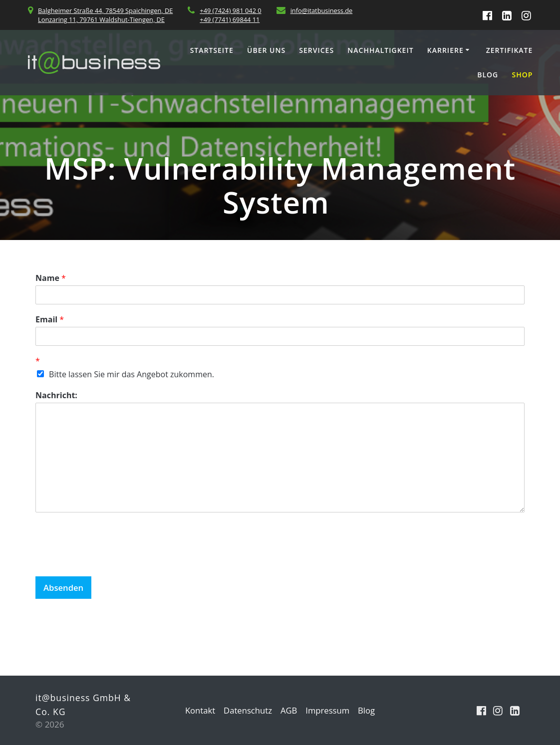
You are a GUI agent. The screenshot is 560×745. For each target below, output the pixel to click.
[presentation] (111, 560)
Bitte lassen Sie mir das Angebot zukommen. (132, 374)
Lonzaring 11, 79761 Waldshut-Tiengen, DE (101, 19)
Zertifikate (510, 50)
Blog (488, 75)
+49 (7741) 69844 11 (230, 19)
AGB (289, 710)
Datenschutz (247, 710)
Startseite (212, 50)
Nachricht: (56, 395)
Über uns (266, 50)
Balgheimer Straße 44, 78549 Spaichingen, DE (105, 10)
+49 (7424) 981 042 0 (230, 10)
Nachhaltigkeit (380, 50)
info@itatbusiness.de (322, 10)
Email (50, 320)
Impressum (328, 710)
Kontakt (199, 710)
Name (51, 278)
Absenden (64, 588)
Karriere (445, 50)
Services (316, 50)
